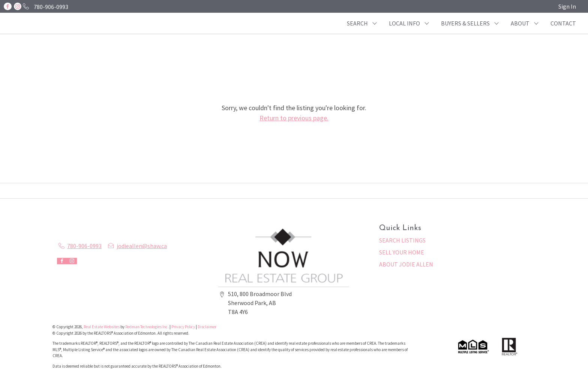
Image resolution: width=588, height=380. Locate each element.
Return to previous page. (294, 118)
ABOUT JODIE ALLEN (406, 264)
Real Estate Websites (102, 327)
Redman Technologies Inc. (147, 327)
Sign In (567, 6)
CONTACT (563, 23)
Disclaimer (207, 327)
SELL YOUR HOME (402, 252)
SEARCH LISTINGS (402, 240)
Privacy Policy (183, 327)
